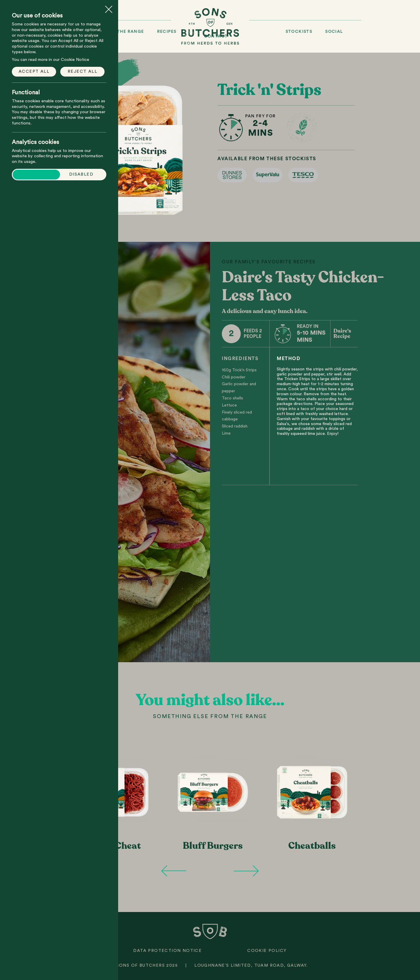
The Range (131, 32)
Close (109, 7)
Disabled (81, 174)
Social (334, 32)
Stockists (299, 32)
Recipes (167, 32)
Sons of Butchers (210, 26)
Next (246, 871)
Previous (174, 871)
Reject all (82, 72)
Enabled (38, 174)
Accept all (34, 72)
